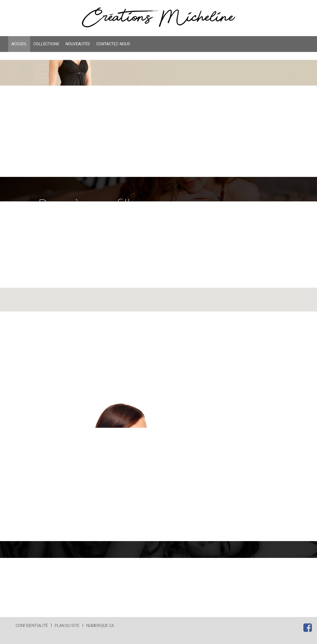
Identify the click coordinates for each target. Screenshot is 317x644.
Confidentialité (32, 626)
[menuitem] (19, 44)
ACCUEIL (19, 44)
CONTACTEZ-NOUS (113, 44)
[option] (158, 119)
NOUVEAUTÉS (78, 44)
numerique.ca (100, 626)
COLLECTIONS (46, 44)
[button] (158, 337)
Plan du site (67, 626)
